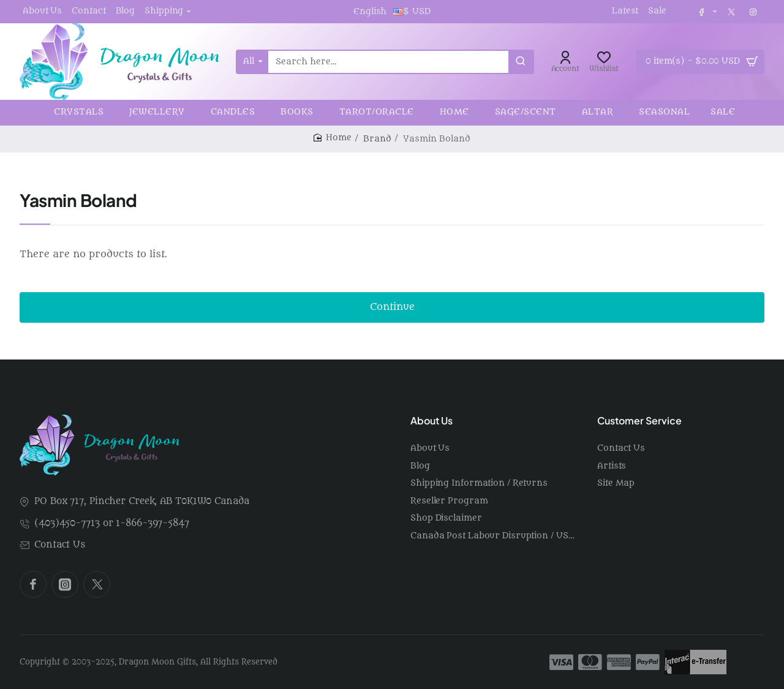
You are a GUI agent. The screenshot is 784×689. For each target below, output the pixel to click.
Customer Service (639, 421)
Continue (392, 307)
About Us (432, 421)
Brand (377, 139)
